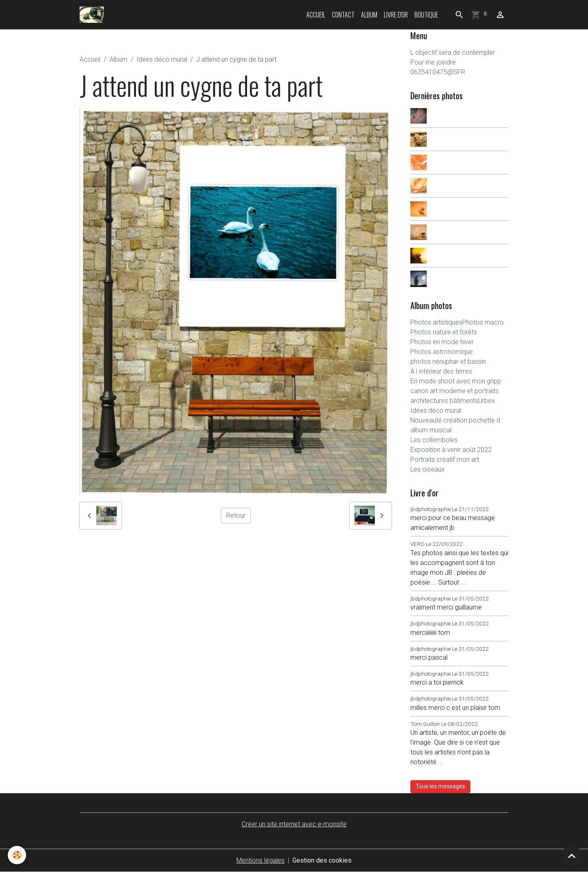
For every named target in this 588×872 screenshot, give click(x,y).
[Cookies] (17, 855)
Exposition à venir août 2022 (451, 450)
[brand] (93, 15)
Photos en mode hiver (442, 342)
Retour (236, 515)
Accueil (316, 15)
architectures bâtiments (444, 401)
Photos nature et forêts (444, 332)
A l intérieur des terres (441, 371)
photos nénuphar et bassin (448, 361)
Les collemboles (434, 440)
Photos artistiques (436, 322)
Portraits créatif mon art (445, 459)
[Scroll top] (572, 856)
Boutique (426, 15)
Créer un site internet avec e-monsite (294, 824)
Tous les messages (440, 786)
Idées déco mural (162, 59)
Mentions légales (261, 860)
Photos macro (483, 322)
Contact (343, 15)
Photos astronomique (442, 352)
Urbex (487, 401)
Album (369, 15)
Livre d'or (396, 15)
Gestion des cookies (322, 860)
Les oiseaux (428, 469)
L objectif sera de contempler (453, 52)
